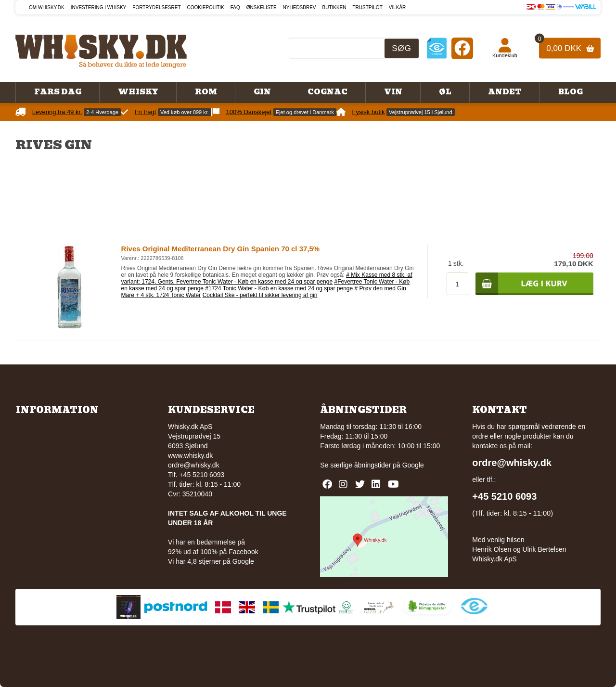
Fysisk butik (369, 112)
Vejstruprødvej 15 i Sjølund (420, 112)
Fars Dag (58, 92)
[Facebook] (462, 48)
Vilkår (398, 7)
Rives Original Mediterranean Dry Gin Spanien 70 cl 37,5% (221, 249)
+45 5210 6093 (504, 496)
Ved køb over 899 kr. (185, 112)
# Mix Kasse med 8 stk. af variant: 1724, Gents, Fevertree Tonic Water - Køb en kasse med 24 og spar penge (267, 278)
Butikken (334, 7)
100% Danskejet (249, 112)
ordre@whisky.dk (194, 465)
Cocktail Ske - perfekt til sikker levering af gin (260, 295)
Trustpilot (368, 7)
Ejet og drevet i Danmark (305, 112)
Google (413, 465)
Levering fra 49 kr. (57, 112)
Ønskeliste (262, 7)
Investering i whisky (99, 7)
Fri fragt (146, 112)
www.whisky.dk (190, 455)
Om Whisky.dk (47, 7)
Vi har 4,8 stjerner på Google (211, 561)
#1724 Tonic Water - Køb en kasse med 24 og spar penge (279, 288)
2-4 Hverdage (102, 112)
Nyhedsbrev (300, 7)
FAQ (235, 7)
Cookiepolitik (206, 7)
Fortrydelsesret (156, 7)
